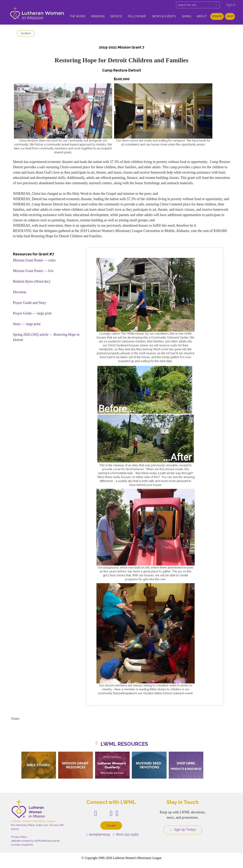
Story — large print (27, 324)
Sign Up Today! (183, 830)
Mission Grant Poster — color (34, 260)
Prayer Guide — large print (32, 313)
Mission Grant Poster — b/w (33, 271)
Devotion (20, 292)
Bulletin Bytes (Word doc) (32, 281)
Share (15, 719)
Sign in (231, 5)
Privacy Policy (19, 837)
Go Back (26, 33)
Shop (230, 16)
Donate (217, 16)
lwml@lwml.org (98, 834)
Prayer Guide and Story (30, 303)
